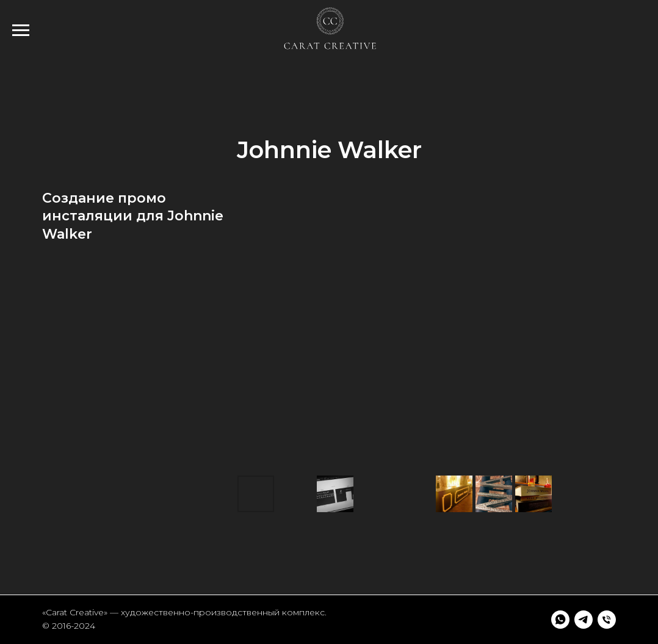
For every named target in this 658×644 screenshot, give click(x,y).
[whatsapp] (560, 620)
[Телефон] (607, 620)
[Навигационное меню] (21, 31)
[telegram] (584, 620)
